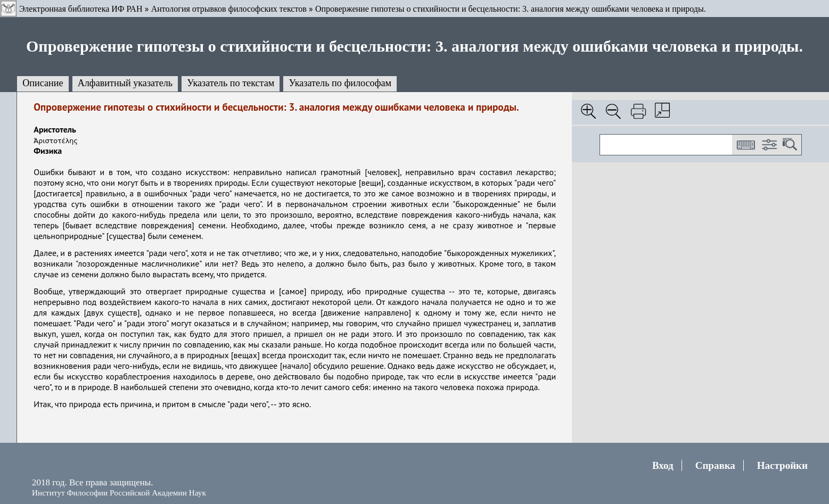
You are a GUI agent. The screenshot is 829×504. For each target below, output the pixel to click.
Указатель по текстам (231, 83)
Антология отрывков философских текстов (229, 9)
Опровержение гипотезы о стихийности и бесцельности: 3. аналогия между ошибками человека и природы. (511, 9)
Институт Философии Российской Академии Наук (119, 493)
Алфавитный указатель (125, 83)
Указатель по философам (340, 83)
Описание (43, 83)
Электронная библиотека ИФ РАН (81, 9)
